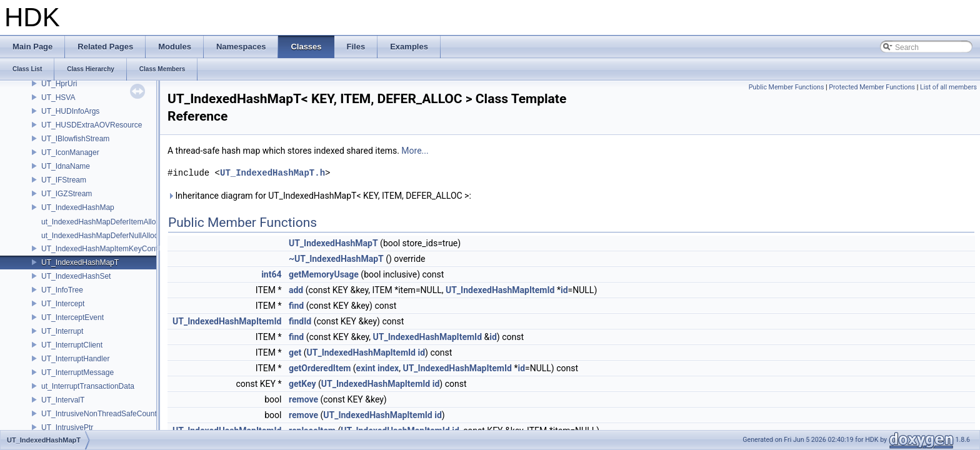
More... (415, 151)
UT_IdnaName (66, 166)
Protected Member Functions (872, 87)
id (564, 290)
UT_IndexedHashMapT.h (272, 173)
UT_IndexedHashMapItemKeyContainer (108, 249)
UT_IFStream (64, 180)
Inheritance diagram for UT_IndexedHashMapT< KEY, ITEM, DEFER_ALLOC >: (319, 196)
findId (300, 321)
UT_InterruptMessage (77, 372)
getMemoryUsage (324, 274)
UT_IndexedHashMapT (80, 262)
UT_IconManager (70, 152)
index (388, 368)
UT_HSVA (58, 97)
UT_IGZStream (67, 194)
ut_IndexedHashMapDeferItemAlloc (100, 222)
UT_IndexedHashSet (76, 276)
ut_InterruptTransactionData (88, 386)
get (295, 352)
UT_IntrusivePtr (67, 427)
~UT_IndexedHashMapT (336, 259)
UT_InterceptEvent (72, 317)
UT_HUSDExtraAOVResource (92, 125)
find (296, 306)
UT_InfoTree (62, 290)
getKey (302, 384)
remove (303, 399)
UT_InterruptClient (72, 345)
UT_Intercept (63, 304)
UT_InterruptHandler (75, 359)
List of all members (948, 87)
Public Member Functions (787, 87)
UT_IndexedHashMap (78, 207)
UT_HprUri (59, 84)
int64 (271, 274)
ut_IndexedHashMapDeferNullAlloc (100, 236)
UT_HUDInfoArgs (70, 111)
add (296, 290)
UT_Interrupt (62, 331)
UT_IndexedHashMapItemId (500, 290)
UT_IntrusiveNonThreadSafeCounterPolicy (112, 414)
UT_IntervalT (63, 400)
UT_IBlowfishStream (75, 139)
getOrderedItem (320, 368)
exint (366, 368)
